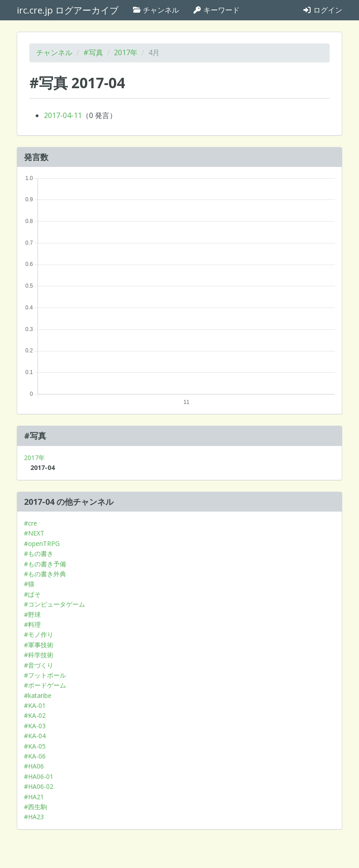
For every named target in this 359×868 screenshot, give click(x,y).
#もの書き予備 (45, 564)
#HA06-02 (39, 786)
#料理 (32, 624)
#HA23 (34, 817)
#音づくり (39, 665)
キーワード (216, 10)
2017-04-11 (63, 115)
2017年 (126, 52)
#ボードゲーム (45, 685)
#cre (31, 523)
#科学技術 (39, 655)
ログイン (322, 10)
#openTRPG (42, 543)
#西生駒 (35, 807)
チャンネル (156, 10)
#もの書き (39, 553)
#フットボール (45, 675)
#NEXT (34, 533)
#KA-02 (35, 715)
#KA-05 (35, 746)
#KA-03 (35, 726)
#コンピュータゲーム (54, 604)
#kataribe (38, 695)
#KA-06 (35, 756)
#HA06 (34, 766)
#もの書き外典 (45, 574)
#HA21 (34, 797)
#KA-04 (35, 736)
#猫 (29, 584)
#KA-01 (35, 705)
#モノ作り (39, 634)
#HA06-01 (39, 776)
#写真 (93, 52)
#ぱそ (32, 594)
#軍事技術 (39, 645)
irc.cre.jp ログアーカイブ (68, 10)
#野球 (32, 614)
